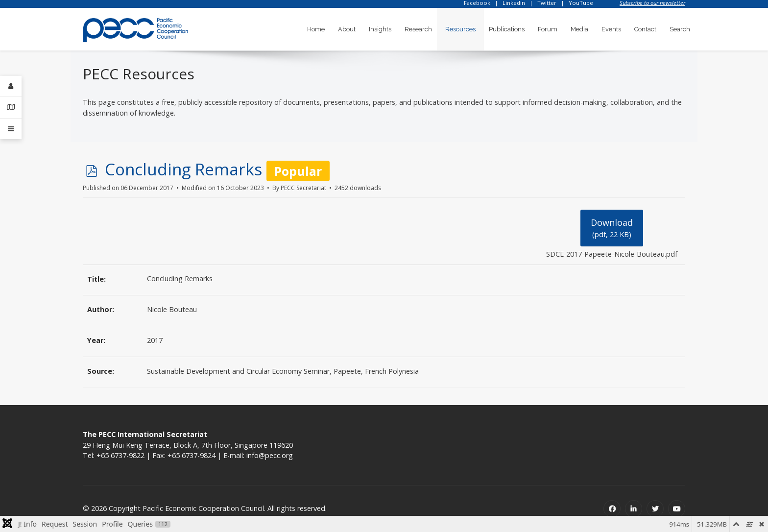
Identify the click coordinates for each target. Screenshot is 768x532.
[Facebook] (612, 509)
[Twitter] (655, 509)
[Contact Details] (11, 108)
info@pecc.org (270, 455)
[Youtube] (677, 509)
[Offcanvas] (11, 129)
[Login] (11, 86)
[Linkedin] (634, 509)
